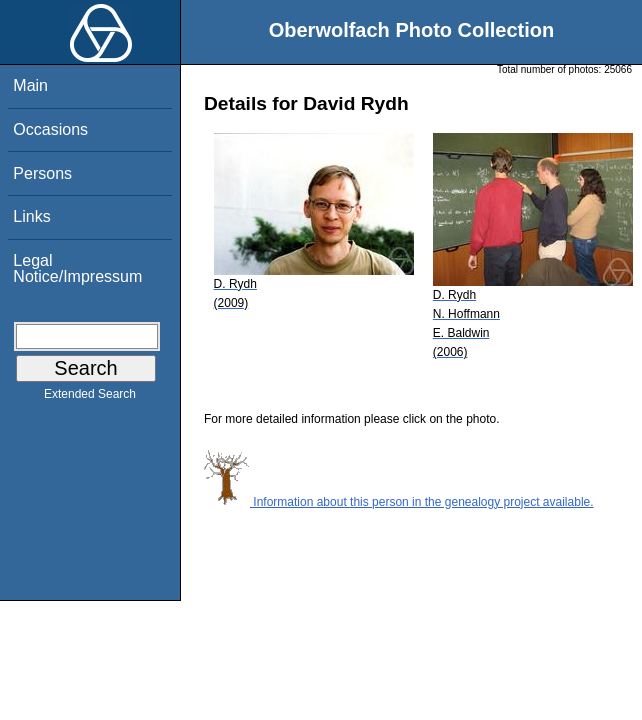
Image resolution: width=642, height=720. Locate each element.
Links (31, 216)
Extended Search (90, 398)
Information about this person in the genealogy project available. (399, 502)
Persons (42, 173)
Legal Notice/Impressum (77, 268)
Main (30, 85)
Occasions (50, 129)
